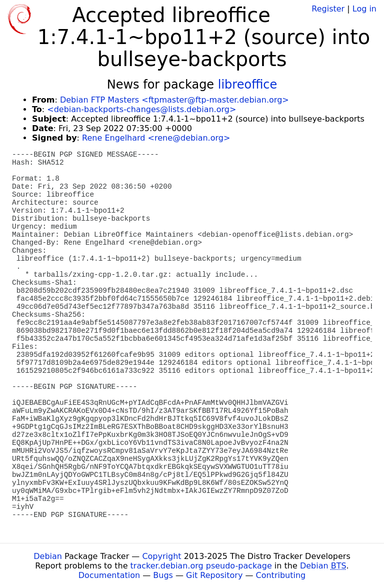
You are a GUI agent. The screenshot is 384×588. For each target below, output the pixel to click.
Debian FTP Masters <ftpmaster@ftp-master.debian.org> (174, 100)
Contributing (281, 575)
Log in (364, 9)
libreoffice (248, 85)
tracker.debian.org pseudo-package (201, 566)
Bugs (163, 575)
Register (328, 9)
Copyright (161, 556)
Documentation (109, 575)
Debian (48, 556)
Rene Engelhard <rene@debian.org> (156, 138)
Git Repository (214, 575)
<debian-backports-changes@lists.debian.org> (141, 109)
